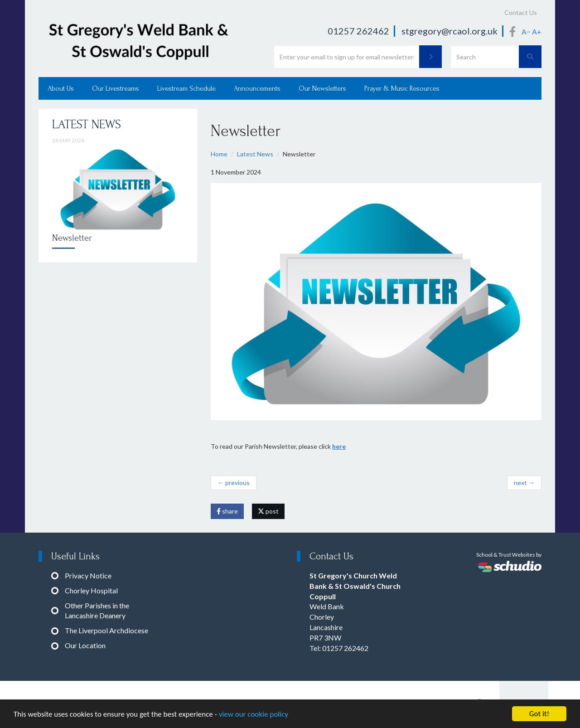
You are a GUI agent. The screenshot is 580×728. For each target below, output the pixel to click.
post (268, 511)
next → (524, 483)
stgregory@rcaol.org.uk (449, 31)
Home (219, 154)
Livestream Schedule (186, 88)
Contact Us (521, 12)
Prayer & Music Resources (402, 88)
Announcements (257, 88)
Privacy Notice (88, 575)
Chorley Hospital (91, 590)
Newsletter (72, 238)
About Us (61, 88)
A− (526, 32)
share (227, 511)
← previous (234, 483)
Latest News (255, 154)
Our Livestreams (116, 88)
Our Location (85, 645)
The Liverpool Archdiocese (106, 630)
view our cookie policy (254, 716)
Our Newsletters (322, 88)
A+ (537, 32)
